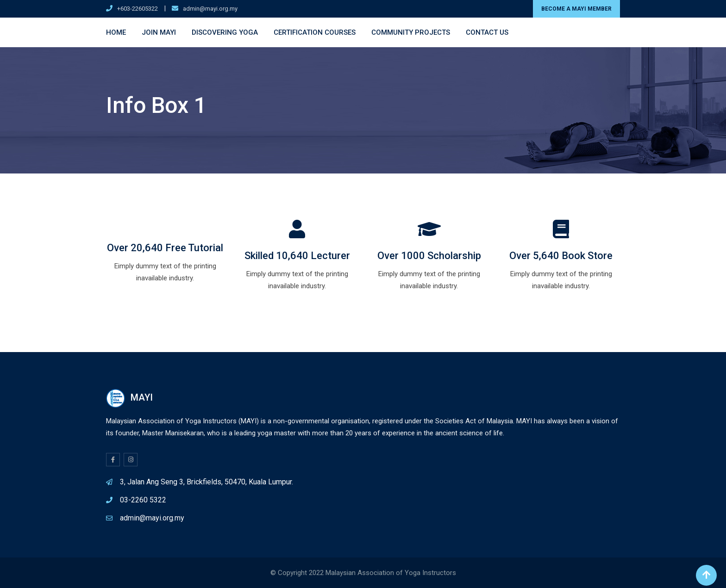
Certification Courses (315, 32)
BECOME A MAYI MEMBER (576, 9)
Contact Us (487, 32)
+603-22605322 (138, 9)
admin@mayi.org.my (210, 9)
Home (116, 32)
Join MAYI (159, 32)
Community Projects (411, 32)
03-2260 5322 (143, 500)
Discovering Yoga (225, 32)
